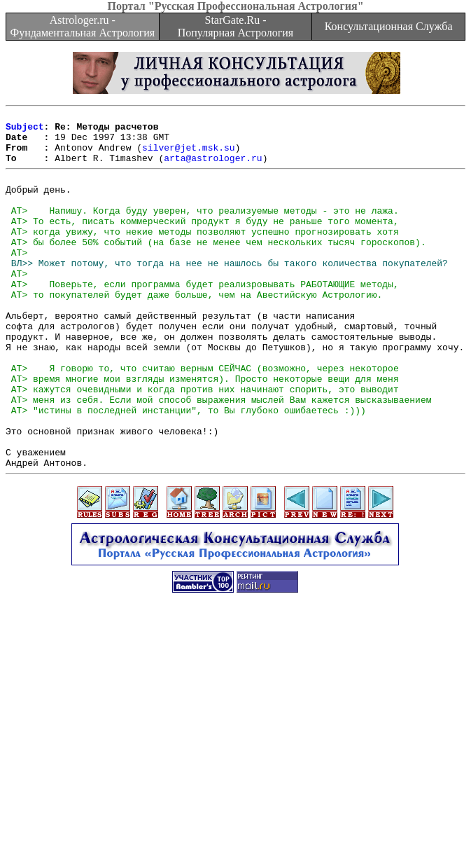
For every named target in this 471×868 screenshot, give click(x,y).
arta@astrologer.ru (213, 168)
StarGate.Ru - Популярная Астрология (235, 26)
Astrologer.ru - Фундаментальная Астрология (82, 26)
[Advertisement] (238, 770)
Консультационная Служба (389, 26)
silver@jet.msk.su (189, 156)
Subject (25, 130)
